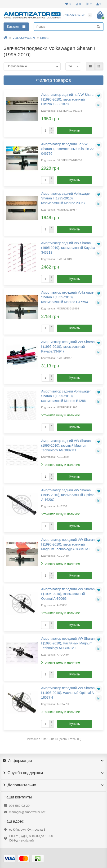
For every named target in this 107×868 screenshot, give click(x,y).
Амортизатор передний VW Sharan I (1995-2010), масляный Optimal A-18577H (68, 693)
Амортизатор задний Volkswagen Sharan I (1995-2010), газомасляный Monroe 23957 (66, 198)
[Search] (69, 27)
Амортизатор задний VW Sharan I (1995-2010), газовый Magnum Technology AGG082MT (67, 445)
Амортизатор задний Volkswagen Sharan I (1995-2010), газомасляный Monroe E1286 (66, 396)
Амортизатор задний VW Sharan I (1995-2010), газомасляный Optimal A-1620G (68, 495)
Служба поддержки (53, 773)
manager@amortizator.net (27, 812)
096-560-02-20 (19, 806)
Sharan (45, 38)
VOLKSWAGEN (24, 38)
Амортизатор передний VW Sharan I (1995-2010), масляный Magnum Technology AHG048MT (68, 643)
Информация (53, 761)
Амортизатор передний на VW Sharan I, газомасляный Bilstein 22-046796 (68, 149)
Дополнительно (53, 785)
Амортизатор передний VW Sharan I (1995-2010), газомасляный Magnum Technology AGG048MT (68, 544)
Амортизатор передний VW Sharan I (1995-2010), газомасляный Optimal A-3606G (68, 594)
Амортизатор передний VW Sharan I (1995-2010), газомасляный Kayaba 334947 (68, 347)
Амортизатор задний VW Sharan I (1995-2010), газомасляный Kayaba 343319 (68, 248)
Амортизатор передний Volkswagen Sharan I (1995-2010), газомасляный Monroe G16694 (68, 297)
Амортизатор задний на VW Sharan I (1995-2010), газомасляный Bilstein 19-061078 (68, 99)
